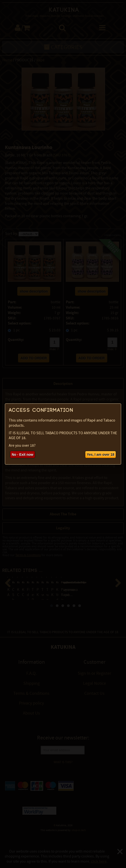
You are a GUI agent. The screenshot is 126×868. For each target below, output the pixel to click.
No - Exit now (23, 455)
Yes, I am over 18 (101, 455)
